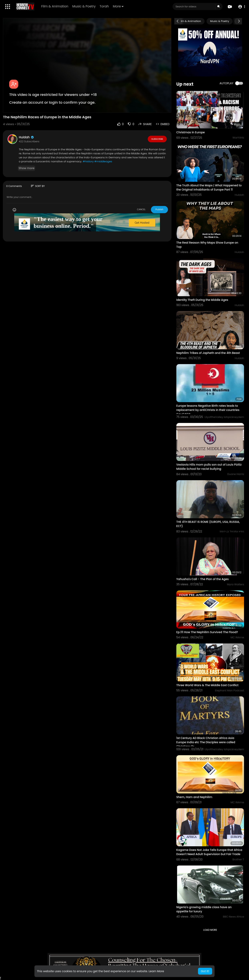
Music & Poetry (84, 6)
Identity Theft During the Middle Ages (202, 300)
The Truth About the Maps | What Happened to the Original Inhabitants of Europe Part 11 (209, 187)
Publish (159, 209)
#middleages (103, 161)
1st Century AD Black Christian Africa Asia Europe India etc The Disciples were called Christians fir (206, 742)
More (118, 6)
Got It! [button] (205, 971)
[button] (241, 7)
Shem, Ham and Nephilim (194, 797)
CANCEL (141, 209)
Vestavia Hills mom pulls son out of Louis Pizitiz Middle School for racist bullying (209, 467)
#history (88, 161)
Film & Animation (55, 6)
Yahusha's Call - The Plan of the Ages (203, 579)
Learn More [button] (156, 971)
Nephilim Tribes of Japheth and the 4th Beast (208, 353)
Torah (104, 6)
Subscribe (157, 139)
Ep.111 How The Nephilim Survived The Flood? (207, 632)
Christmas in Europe (191, 132)
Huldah (27, 137)
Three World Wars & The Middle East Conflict (207, 685)
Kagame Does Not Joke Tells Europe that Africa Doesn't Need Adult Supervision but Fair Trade (209, 852)
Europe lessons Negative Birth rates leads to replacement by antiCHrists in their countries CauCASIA (208, 410)
